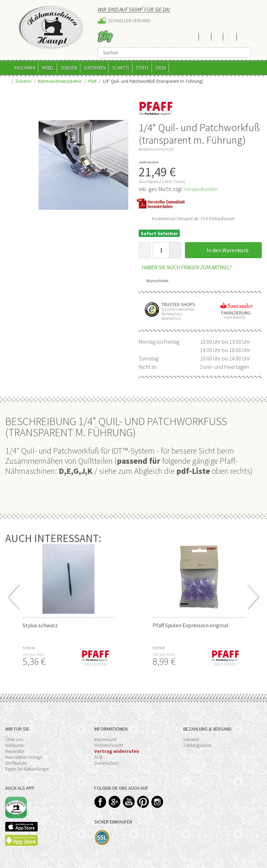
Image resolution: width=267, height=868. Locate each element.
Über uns (14, 739)
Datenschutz (107, 763)
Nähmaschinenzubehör (60, 81)
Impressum (105, 739)
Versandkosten (201, 189)
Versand (191, 739)
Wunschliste (155, 281)
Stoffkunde (16, 763)
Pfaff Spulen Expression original (191, 625)
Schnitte (121, 68)
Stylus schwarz (40, 625)
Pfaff (92, 81)
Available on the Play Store (22, 840)
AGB (98, 757)
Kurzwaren (95, 68)
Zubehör (69, 68)
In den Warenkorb (224, 250)
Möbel (48, 68)
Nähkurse (14, 745)
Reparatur (15, 751)
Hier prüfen (233, 318)
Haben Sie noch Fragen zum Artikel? (185, 267)
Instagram (157, 802)
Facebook (100, 802)
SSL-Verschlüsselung (102, 838)
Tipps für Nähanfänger (27, 769)
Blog (106, 36)
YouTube (129, 802)
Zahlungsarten (197, 745)
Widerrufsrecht (109, 745)
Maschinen (25, 68)
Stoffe (143, 68)
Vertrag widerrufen (117, 751)
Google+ (115, 802)
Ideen (161, 68)
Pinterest (143, 802)
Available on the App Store (22, 827)
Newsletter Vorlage (24, 757)
